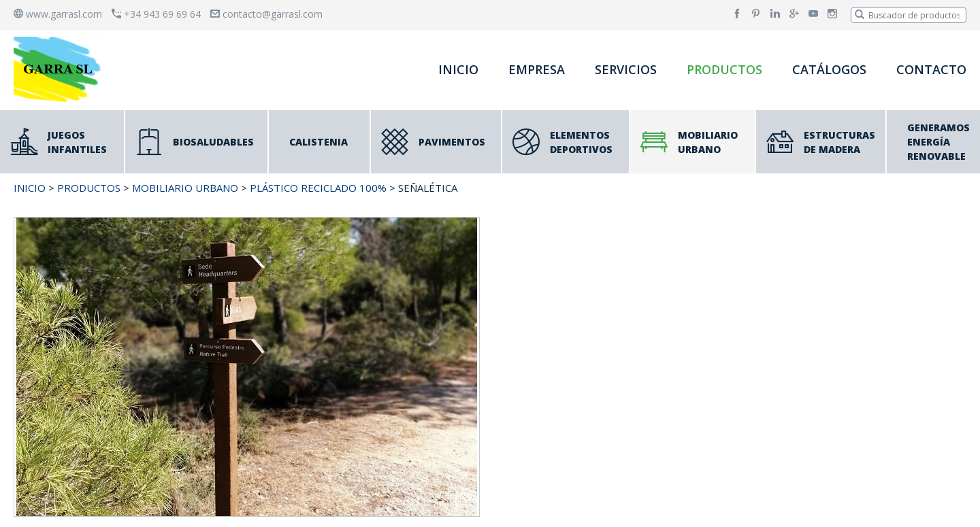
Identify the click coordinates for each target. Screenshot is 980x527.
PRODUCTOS (724, 69)
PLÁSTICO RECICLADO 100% (318, 188)
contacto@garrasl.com (266, 14)
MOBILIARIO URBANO (185, 188)
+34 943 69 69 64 (156, 14)
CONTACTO (931, 69)
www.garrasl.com (58, 14)
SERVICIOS (626, 69)
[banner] (60, 69)
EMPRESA (537, 69)
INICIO (458, 69)
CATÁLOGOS (829, 69)
